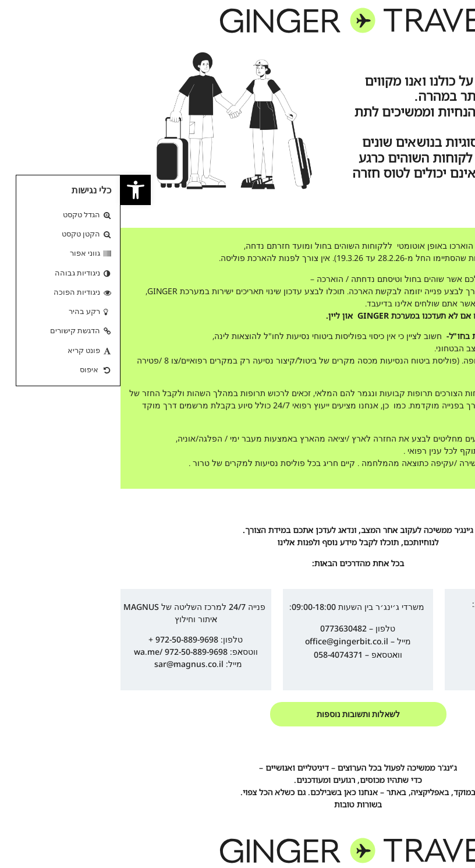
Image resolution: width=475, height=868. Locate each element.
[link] (15, 190)
